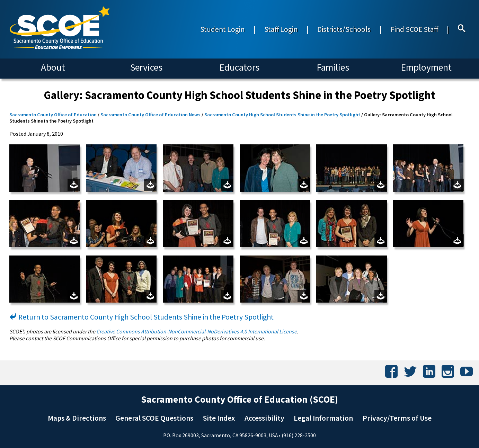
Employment (426, 67)
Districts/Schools (344, 29)
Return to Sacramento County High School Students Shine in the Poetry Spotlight (141, 317)
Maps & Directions (77, 418)
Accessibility (264, 418)
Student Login (222, 29)
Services (146, 67)
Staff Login (281, 29)
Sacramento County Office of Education (53, 115)
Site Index (219, 418)
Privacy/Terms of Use (397, 418)
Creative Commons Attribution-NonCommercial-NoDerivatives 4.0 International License (197, 331)
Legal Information (323, 418)
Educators (239, 67)
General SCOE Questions (154, 418)
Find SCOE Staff (414, 29)
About (53, 67)
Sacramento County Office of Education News (150, 115)
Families (333, 67)
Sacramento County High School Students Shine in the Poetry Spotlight (282, 115)
